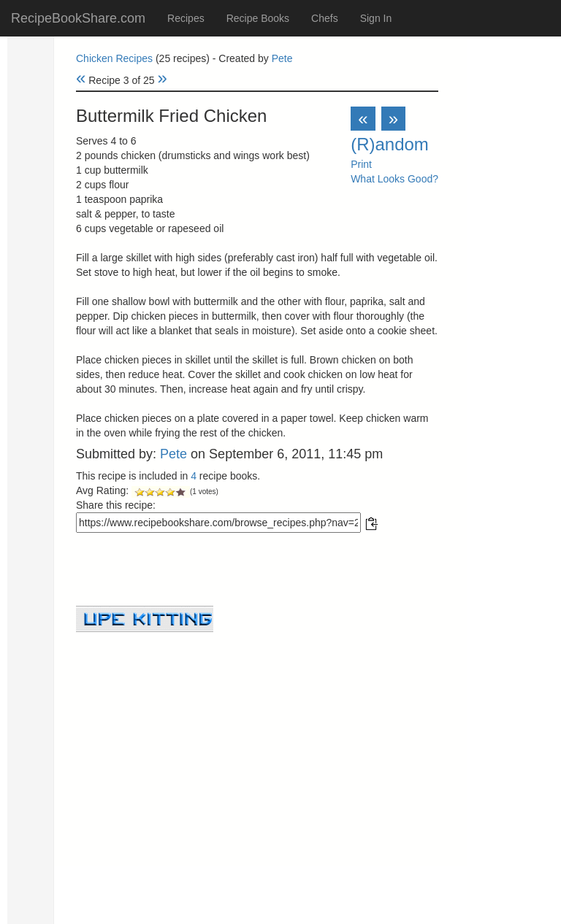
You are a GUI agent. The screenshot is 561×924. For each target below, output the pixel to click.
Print (361, 164)
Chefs (325, 18)
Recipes (186, 18)
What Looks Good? (394, 179)
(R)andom (390, 144)
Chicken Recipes (114, 58)
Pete (282, 58)
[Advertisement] (257, 734)
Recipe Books (258, 18)
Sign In (376, 18)
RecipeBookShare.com (78, 18)
